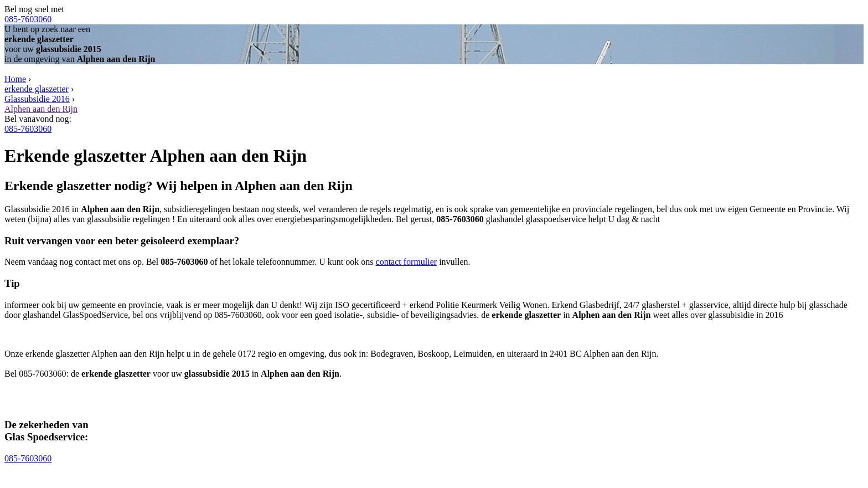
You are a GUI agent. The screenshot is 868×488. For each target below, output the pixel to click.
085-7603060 (28, 19)
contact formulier (407, 262)
